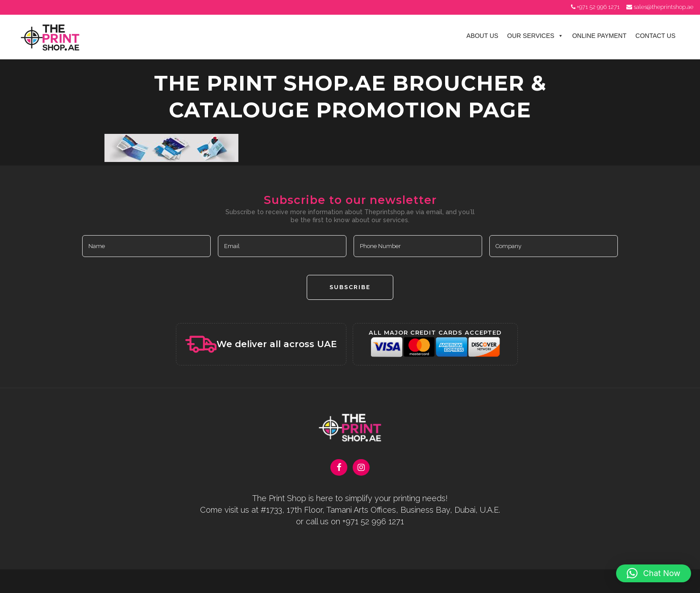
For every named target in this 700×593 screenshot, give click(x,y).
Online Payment (600, 36)
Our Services (535, 36)
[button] (654, 573)
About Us (482, 36)
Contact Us (655, 36)
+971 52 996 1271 (598, 7)
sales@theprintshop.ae (663, 7)
